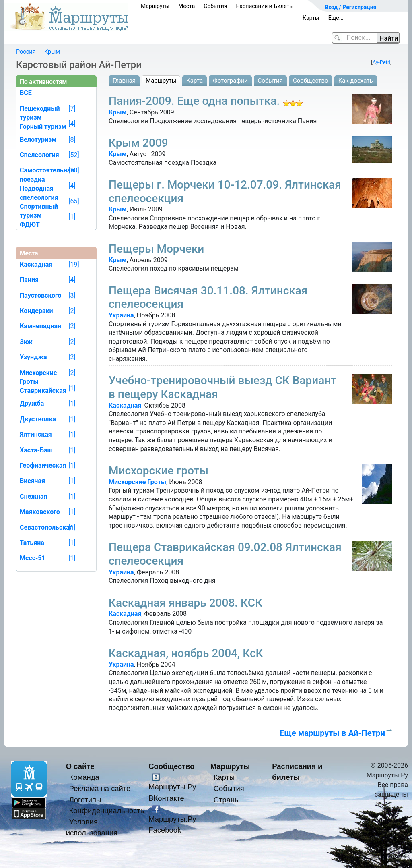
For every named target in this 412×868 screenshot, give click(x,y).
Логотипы (85, 800)
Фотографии (230, 81)
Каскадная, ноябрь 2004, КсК (186, 653)
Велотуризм (38, 140)
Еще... (336, 18)
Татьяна (32, 543)
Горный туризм (43, 127)
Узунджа (33, 357)
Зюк (26, 342)
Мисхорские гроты (159, 471)
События (215, 6)
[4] (72, 124)
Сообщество (311, 81)
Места (186, 6)
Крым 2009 (138, 143)
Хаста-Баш (36, 450)
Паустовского (41, 295)
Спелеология (39, 155)
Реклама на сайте (100, 788)
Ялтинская (36, 434)
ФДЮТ (30, 225)
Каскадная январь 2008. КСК (185, 603)
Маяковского (40, 512)
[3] (72, 295)
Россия (26, 52)
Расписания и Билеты (265, 6)
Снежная (33, 496)
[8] (72, 140)
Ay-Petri (382, 62)
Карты (311, 18)
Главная (124, 81)
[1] (72, 217)
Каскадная (125, 405)
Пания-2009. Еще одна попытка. (194, 101)
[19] (74, 264)
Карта (195, 81)
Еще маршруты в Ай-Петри (332, 733)
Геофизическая (43, 465)
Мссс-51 (33, 558)
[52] (74, 155)
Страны (227, 800)
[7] (72, 109)
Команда (84, 777)
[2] (72, 311)
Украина (121, 315)
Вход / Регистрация (351, 7)
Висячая (32, 481)
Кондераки (36, 311)
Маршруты (155, 6)
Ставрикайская (43, 390)
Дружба (32, 403)
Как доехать (356, 81)
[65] (74, 201)
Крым (52, 52)
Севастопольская (46, 527)
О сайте (80, 766)
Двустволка (38, 419)
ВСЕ (26, 93)
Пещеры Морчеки (156, 249)
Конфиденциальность (107, 811)
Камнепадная (40, 326)
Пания (29, 280)
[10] (74, 170)
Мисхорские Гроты (137, 482)
